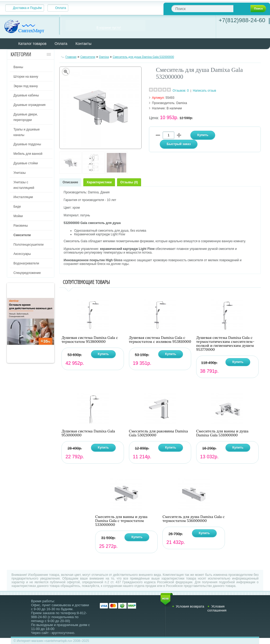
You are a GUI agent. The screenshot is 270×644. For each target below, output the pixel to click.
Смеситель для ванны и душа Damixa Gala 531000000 (222, 433)
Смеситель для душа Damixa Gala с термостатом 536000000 (194, 519)
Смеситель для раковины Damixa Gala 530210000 (158, 433)
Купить (103, 354)
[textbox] (202, 9)
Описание (70, 182)
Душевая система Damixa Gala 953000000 (88, 433)
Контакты (83, 44)
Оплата (61, 8)
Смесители (88, 57)
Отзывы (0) (129, 182)
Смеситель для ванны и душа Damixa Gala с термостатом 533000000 (121, 521)
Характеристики (99, 182)
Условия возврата (190, 606)
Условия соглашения (217, 608)
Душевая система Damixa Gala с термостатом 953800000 (90, 340)
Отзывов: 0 (181, 91)
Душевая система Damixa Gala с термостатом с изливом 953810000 (160, 340)
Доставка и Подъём (27, 8)
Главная (71, 57)
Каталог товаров (32, 44)
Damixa (104, 57)
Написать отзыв (204, 91)
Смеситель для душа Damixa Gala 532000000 (143, 57)
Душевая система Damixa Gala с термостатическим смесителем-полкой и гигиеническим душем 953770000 (225, 344)
